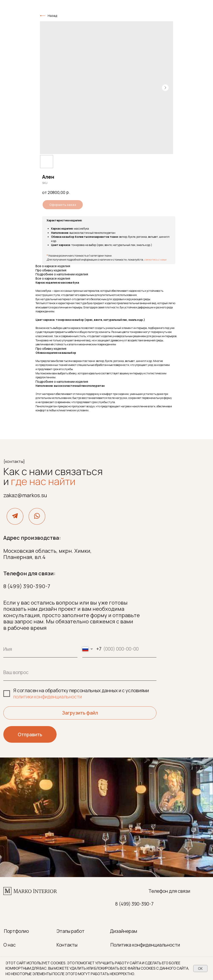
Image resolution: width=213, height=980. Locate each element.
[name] (40, 649)
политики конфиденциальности (48, 697)
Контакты (67, 945)
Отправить (30, 735)
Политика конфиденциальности (145, 945)
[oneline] (80, 672)
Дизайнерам (123, 931)
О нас (10, 945)
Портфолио (16, 931)
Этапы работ (71, 931)
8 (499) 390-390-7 (27, 586)
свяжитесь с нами (155, 260)
